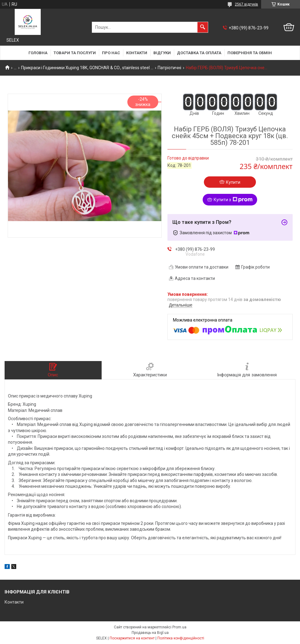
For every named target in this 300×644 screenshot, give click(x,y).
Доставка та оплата (199, 53)
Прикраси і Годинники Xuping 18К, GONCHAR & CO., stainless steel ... (87, 68)
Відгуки (162, 53)
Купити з (233, 200)
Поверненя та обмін (250, 53)
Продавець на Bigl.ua (150, 633)
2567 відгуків (246, 4)
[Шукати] (203, 27)
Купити (233, 182)
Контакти (137, 53)
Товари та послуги (75, 53)
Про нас (111, 53)
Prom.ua (179, 627)
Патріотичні (169, 68)
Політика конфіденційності (181, 638)
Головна (38, 53)
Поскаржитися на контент (132, 638)
